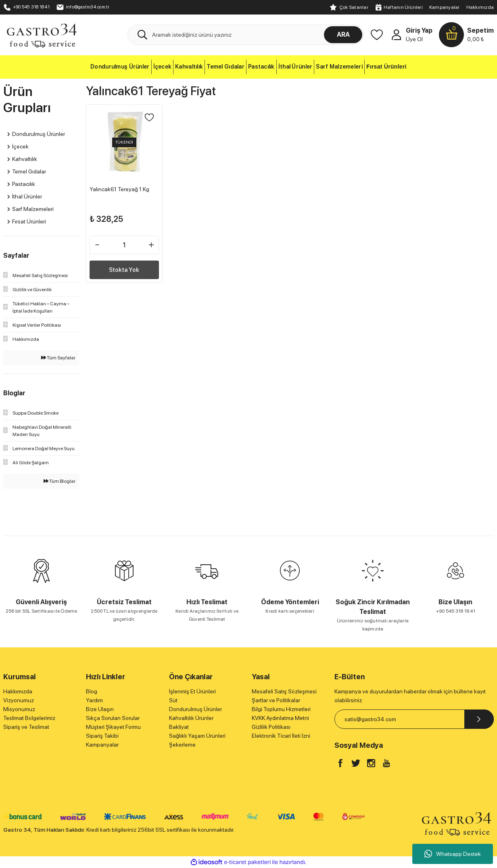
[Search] (246, 35)
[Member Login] (396, 35)
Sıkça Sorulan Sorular (113, 718)
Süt (173, 700)
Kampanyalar (445, 7)
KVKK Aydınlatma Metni (280, 718)
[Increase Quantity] (148, 242)
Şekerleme (182, 745)
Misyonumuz (19, 709)
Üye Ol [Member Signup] (414, 39)
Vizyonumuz (19, 700)
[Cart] (466, 35)
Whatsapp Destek (453, 854)
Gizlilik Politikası (271, 727)
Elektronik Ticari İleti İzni (281, 736)
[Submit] (479, 719)
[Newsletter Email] (414, 719)
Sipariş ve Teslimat (26, 727)
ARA (343, 34)
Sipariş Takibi (102, 736)
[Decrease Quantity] (100, 242)
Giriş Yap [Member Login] (419, 30)
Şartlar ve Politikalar (276, 700)
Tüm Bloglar (60, 481)
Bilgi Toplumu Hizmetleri (281, 709)
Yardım (94, 700)
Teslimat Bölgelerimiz (29, 718)
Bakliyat (179, 727)
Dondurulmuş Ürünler (195, 709)
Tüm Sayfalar (58, 358)
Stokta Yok (124, 266)
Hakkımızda (480, 7)
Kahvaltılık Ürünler (191, 718)
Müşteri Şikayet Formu (113, 727)
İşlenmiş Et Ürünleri (192, 691)
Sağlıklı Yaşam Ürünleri (197, 736)
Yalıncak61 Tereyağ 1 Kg (123, 186)
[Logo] (41, 34)
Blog (92, 691)
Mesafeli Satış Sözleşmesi (284, 691)
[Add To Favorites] (146, 121)
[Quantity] (124, 242)
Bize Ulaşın (100, 709)
